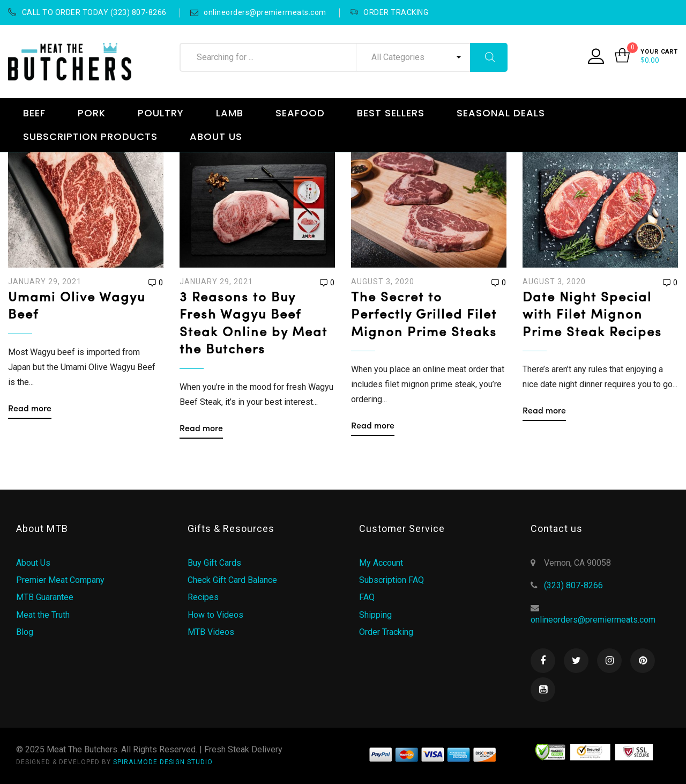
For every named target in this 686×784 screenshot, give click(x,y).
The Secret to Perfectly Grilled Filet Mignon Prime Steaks (424, 316)
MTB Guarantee (45, 597)
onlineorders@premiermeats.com (258, 13)
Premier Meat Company (60, 580)
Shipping (375, 615)
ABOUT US (216, 136)
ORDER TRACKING (389, 13)
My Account (381, 563)
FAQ (367, 597)
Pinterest (643, 661)
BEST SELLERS (391, 113)
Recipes (203, 597)
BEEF (34, 113)
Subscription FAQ (392, 580)
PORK (92, 113)
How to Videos (215, 615)
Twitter (576, 661)
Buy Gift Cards (214, 563)
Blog (25, 632)
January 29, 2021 (45, 282)
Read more (30, 409)
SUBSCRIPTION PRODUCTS (90, 136)
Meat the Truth (43, 615)
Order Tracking (386, 632)
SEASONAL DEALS (501, 113)
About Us (33, 563)
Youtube (543, 690)
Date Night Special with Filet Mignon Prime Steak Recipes (592, 316)
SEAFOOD (300, 113)
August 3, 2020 (383, 282)
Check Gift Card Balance (232, 580)
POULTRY (161, 113)
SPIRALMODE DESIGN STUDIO (163, 762)
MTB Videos (211, 632)
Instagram (609, 661)
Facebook (543, 661)
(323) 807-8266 (573, 585)
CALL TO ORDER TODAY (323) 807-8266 (87, 13)
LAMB (230, 113)
